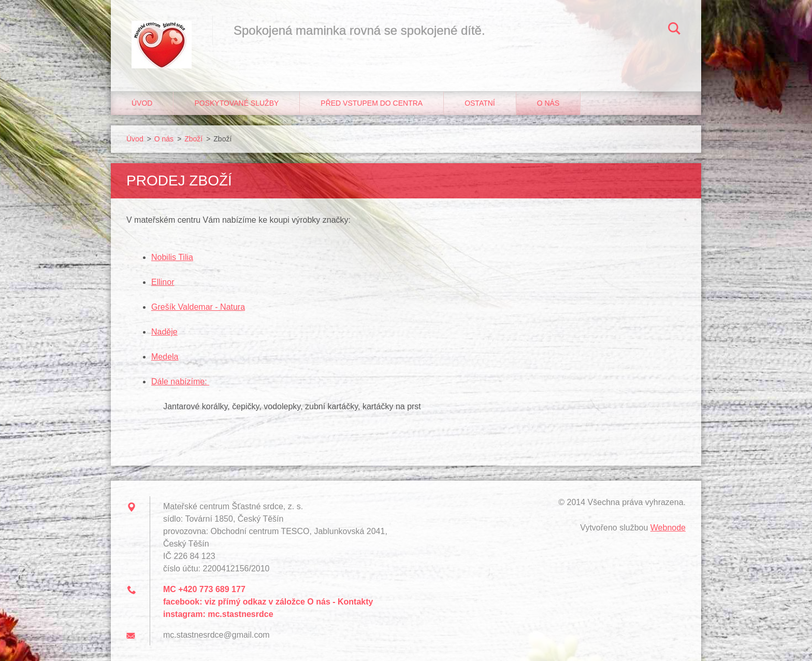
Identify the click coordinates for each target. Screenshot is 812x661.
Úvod (142, 103)
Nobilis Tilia (172, 257)
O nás (548, 103)
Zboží (193, 139)
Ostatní (480, 103)
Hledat (674, 30)
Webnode (668, 528)
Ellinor (163, 282)
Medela (165, 357)
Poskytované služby (236, 103)
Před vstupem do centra (372, 103)
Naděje (164, 332)
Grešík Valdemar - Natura (198, 307)
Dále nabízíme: (180, 382)
